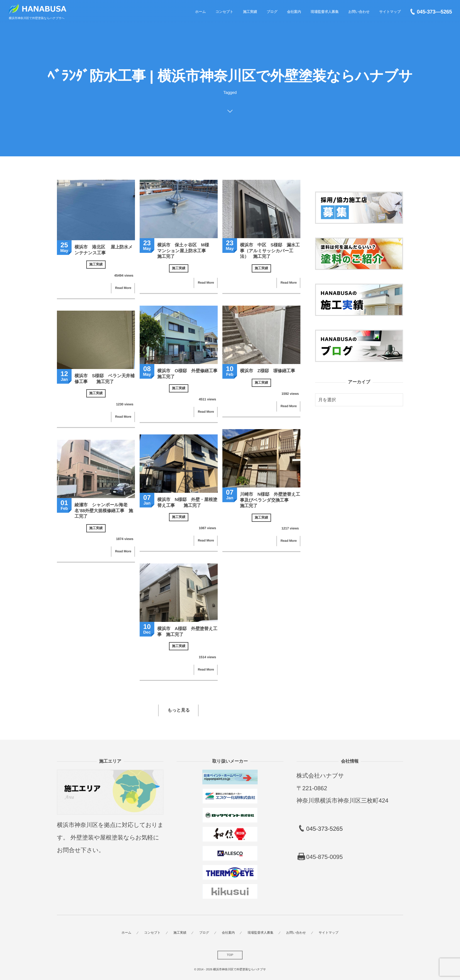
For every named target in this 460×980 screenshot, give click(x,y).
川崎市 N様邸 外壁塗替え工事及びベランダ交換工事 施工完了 (270, 500)
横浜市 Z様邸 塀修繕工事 (268, 371)
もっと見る (179, 710)
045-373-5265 (325, 829)
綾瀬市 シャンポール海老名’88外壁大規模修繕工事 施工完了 (104, 511)
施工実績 (96, 265)
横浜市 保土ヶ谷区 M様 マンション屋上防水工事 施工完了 (186, 251)
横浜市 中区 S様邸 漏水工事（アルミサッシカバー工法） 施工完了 (270, 251)
